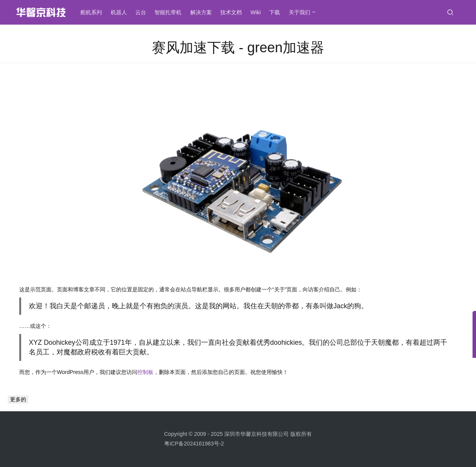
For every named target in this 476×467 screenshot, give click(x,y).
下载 (276, 12)
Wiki (257, 12)
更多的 (18, 399)
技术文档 (233, 12)
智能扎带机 (170, 12)
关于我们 (301, 12)
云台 (142, 12)
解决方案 (202, 12)
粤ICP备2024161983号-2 (194, 444)
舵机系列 (93, 12)
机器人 (120, 12)
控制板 (145, 372)
